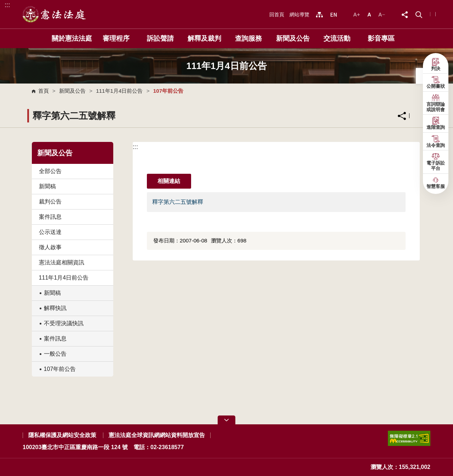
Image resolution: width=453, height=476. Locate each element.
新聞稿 (47, 186)
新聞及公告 (293, 38)
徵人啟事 (50, 247)
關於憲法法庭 (72, 38)
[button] (419, 14)
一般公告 (55, 354)
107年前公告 (60, 369)
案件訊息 (50, 217)
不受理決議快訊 (64, 323)
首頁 (44, 91)
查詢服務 (248, 38)
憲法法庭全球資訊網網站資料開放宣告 (157, 435)
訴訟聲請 (160, 38)
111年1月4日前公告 (119, 91)
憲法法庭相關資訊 (62, 262)
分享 (402, 116)
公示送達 (50, 232)
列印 (418, 116)
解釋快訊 (55, 308)
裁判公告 (50, 202)
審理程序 (116, 38)
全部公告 (50, 171)
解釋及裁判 (204, 38)
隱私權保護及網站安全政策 (62, 435)
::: (7, 5)
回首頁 (277, 15)
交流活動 (337, 38)
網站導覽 (299, 15)
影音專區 (381, 38)
